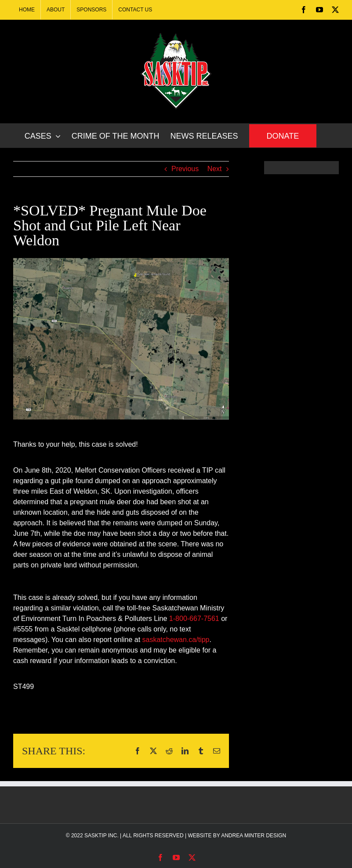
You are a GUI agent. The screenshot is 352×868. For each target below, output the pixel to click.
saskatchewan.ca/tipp (176, 640)
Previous (185, 169)
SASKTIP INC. (102, 836)
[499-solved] (121, 339)
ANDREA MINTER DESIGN (254, 836)
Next (215, 169)
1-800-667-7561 (194, 619)
